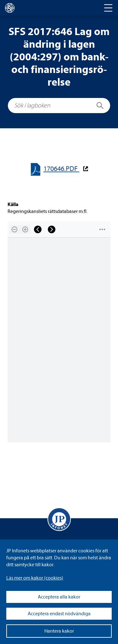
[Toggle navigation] (108, 8)
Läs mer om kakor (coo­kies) (35, 578)
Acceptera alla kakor (59, 597)
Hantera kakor (59, 631)
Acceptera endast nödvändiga (59, 614)
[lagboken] (10, 8)
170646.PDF (61, 169)
